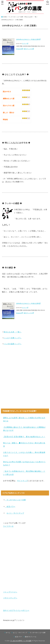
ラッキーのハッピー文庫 (15, 500)
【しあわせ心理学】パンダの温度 (21, 641)
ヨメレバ (24, 44)
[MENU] (2, 3)
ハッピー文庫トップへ (13, 338)
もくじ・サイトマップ (15, 513)
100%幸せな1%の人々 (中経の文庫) (28, 39)
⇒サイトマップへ (10, 598)
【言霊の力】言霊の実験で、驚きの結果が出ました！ (24, 437)
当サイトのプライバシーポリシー (16, 610)
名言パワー (10, 507)
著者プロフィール (31, 637)
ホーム (8, 633)
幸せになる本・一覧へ (13, 332)
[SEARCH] (48, 3)
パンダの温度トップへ (13, 344)
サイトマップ (22, 481)
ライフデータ (8, 526)
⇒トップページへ (10, 592)
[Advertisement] (25, 378)
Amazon (19, 49)
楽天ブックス (28, 49)
